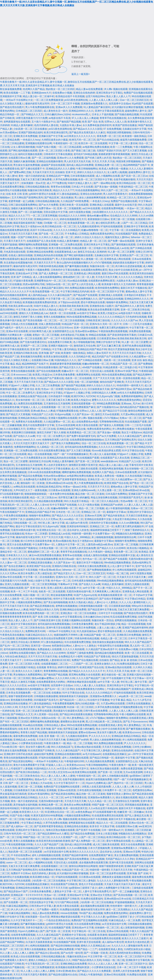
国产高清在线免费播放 (77, 859)
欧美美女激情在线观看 (56, 357)
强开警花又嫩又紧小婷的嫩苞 (74, 498)
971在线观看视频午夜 (12, 494)
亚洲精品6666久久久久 (81, 111)
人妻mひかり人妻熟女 (106, 602)
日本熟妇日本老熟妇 (135, 295)
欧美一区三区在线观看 (30, 339)
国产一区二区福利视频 (44, 158)
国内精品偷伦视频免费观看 (109, 653)
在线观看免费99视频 (112, 208)
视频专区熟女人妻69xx (117, 237)
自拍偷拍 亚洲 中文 (65, 172)
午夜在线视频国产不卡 (12, 512)
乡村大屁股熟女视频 (80, 212)
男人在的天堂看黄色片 (115, 194)
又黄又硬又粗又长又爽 (58, 400)
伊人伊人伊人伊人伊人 (23, 910)
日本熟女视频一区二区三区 (53, 548)
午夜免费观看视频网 (63, 704)
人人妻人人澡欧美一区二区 (14, 599)
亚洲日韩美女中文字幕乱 (109, 93)
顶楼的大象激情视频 (24, 161)
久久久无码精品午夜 (80, 357)
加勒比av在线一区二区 (58, 284)
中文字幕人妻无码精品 (64, 349)
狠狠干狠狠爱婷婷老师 (20, 696)
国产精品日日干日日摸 (115, 411)
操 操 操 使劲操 (129, 660)
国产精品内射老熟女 (114, 516)
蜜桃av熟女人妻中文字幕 (139, 292)
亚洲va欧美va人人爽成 (43, 411)
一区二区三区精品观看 (69, 147)
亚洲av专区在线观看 (17, 331)
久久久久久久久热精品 (131, 277)
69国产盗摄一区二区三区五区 (108, 805)
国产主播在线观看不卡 (32, 169)
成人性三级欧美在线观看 (84, 469)
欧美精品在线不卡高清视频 (70, 96)
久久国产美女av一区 (83, 414)
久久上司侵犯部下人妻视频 (18, 769)
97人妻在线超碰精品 (68, 194)
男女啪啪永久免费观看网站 (28, 675)
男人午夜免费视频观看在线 (40, 107)
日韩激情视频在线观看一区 (93, 606)
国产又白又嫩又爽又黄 (109, 346)
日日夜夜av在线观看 (59, 490)
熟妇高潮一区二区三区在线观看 (26, 852)
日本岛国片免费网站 (116, 494)
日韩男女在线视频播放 (138, 704)
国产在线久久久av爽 (24, 436)
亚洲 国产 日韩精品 (21, 277)
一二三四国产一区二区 (81, 664)
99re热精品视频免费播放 (117, 563)
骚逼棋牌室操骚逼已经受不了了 (107, 530)
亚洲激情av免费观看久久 (94, 104)
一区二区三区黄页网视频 (44, 216)
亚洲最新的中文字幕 (11, 96)
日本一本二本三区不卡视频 (131, 967)
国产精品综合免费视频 (30, 476)
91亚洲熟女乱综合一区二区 (51, 530)
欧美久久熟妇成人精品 (51, 310)
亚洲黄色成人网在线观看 (117, 259)
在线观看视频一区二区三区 (56, 407)
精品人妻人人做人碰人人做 (113, 465)
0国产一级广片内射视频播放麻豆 (71, 454)
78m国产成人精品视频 (91, 913)
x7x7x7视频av (111, 418)
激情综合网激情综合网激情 (83, 866)
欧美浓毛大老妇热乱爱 (137, 942)
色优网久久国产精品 (34, 89)
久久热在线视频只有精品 (138, 476)
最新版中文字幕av (116, 512)
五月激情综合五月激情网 (57, 404)
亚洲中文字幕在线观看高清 (109, 111)
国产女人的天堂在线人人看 (86, 284)
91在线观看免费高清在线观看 (107, 816)
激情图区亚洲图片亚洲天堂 (83, 465)
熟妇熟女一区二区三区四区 (60, 89)
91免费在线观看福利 (128, 664)
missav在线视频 (69, 913)
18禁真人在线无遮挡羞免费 (96, 787)
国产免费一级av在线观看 (121, 241)
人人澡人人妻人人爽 (123, 787)
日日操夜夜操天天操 (98, 389)
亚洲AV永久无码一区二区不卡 (106, 324)
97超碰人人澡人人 (30, 407)
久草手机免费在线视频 (65, 179)
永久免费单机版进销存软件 (97, 125)
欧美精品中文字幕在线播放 (56, 469)
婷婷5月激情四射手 (68, 667)
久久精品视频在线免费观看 (48, 501)
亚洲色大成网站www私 (84, 490)
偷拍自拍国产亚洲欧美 (112, 382)
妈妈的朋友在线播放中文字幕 (128, 263)
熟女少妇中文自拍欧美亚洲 (123, 270)
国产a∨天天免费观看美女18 (31, 458)
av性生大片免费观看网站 (130, 393)
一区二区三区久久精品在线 (104, 501)
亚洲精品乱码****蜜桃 (58, 176)
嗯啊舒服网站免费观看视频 (33, 245)
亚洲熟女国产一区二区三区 (134, 255)
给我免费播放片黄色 (25, 378)
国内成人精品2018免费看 (80, 165)
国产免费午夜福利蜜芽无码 (81, 436)
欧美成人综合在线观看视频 (25, 957)
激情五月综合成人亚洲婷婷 (92, 252)
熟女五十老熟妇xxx (31, 226)
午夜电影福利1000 (74, 761)
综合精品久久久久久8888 (72, 216)
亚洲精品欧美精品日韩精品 (32, 418)
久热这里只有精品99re (124, 519)
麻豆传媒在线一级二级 (113, 675)
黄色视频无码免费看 (31, 357)
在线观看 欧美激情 (97, 935)
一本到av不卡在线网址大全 (18, 100)
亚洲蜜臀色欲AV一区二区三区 (50, 281)
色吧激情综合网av (61, 646)
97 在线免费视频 (112, 129)
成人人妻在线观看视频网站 (47, 277)
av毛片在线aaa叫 (92, 754)
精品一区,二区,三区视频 (92, 508)
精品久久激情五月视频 (23, 682)
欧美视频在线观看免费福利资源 (40, 302)
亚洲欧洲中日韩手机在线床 (18, 754)
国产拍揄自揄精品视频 (127, 114)
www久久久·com (32, 440)
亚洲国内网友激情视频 (111, 469)
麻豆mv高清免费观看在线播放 (45, 555)
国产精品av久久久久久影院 (88, 129)
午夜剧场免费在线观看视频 (113, 331)
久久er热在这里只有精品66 (103, 808)
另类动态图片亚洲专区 (23, 367)
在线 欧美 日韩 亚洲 (17, 194)
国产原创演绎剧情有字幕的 (122, 335)
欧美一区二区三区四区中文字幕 (95, 179)
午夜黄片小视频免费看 (37, 270)
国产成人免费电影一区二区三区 (56, 273)
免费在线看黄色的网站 (129, 400)
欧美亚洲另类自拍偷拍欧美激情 (53, 841)
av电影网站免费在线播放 (96, 147)
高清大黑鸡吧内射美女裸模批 (125, 953)
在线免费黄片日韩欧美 (60, 342)
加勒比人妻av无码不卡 (99, 353)
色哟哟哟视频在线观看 (32, 299)
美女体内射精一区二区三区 (30, 400)
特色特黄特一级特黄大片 (130, 385)
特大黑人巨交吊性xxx (61, 328)
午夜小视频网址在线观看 (133, 714)
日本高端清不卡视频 (59, 396)
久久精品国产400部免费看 (75, 201)
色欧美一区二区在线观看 (63, 313)
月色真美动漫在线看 (14, 252)
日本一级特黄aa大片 (112, 830)
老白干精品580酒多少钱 (107, 624)
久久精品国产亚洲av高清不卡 (102, 649)
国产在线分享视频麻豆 (111, 599)
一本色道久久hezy (30, 140)
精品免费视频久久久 (87, 299)
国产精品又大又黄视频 (18, 414)
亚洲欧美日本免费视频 (25, 136)
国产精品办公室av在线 (47, 953)
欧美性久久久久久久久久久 (84, 852)
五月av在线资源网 (65, 425)
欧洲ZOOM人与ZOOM (83, 396)
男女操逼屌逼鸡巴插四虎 (13, 794)
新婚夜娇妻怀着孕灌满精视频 (114, 154)
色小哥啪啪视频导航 (84, 342)
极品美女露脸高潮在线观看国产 (37, 259)
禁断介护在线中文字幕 (108, 342)
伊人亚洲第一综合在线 (46, 714)
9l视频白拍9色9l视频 (52, 859)
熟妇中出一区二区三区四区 (129, 783)
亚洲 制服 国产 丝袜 (49, 353)
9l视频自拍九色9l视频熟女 (130, 534)
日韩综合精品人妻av (55, 725)
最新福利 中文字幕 (125, 758)
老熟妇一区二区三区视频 (46, 335)
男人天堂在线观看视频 (68, 259)
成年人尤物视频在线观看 (75, 758)
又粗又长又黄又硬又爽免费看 (36, 179)
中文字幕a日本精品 (135, 599)
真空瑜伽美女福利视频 (25, 805)
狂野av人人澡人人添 (116, 122)
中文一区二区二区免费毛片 (20, 393)
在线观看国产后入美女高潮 (41, 241)
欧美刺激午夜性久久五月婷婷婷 (119, 284)
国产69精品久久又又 (32, 114)
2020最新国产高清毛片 (131, 498)
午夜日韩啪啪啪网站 (87, 169)
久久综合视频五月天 (14, 429)
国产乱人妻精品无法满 (137, 816)
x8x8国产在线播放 (92, 367)
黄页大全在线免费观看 (19, 545)
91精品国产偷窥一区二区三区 (100, 635)
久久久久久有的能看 (74, 649)
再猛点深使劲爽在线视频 (104, 498)
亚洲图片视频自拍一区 (60, 346)
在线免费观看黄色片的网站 (51, 682)
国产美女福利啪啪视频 (56, 602)
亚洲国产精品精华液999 (135, 628)
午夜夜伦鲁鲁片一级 (55, 743)
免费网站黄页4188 (35, 631)
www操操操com (109, 461)
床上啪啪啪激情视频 (102, 537)
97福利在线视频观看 (111, 226)
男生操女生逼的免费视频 (26, 165)
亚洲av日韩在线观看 (117, 931)
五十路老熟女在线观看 (53, 848)
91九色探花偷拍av (87, 631)
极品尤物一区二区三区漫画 (90, 494)
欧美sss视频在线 (62, 541)
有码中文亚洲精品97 (87, 599)
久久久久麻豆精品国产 (60, 295)
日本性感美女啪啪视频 (84, 581)
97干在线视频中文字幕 (118, 678)
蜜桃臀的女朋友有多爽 (72, 722)
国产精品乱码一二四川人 (73, 700)
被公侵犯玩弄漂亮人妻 (108, 223)
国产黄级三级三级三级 (83, 151)
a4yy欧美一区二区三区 (131, 696)
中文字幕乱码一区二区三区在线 (88, 931)
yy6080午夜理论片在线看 (42, 194)
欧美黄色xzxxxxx (132, 732)
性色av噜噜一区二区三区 (134, 501)
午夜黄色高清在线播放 (12, 635)
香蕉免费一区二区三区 (109, 136)
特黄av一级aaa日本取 (75, 487)
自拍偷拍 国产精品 (109, 660)
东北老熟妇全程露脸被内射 (18, 263)
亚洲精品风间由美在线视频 (48, 255)
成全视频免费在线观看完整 (93, 863)
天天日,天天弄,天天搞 (103, 161)
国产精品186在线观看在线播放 (76, 714)
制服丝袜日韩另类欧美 (40, 190)
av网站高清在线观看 (24, 487)
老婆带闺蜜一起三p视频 (21, 201)
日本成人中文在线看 (82, 187)
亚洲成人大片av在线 (41, 783)
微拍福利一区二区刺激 (32, 483)
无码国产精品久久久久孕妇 (120, 859)
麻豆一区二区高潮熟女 (118, 910)
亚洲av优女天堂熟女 (29, 718)
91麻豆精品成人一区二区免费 (124, 920)
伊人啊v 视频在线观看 (116, 89)
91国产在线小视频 (46, 147)
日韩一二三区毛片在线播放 (137, 324)
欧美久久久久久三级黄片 (29, 671)
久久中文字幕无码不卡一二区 (69, 783)
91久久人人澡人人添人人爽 (103, 964)
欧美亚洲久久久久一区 (31, 812)
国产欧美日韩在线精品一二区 (31, 772)
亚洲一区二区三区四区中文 (133, 964)
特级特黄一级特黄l (82, 534)
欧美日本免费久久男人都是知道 (35, 573)
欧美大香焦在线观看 (60, 248)
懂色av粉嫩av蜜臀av (98, 216)
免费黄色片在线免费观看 (29, 422)
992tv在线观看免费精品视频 (81, 317)
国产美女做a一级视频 (106, 187)
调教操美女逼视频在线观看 (116, 877)
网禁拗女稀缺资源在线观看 (82, 682)
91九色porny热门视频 (108, 396)
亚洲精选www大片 (41, 93)
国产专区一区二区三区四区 (14, 722)
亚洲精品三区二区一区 (93, 512)
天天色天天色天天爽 (106, 277)
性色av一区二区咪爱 (52, 389)
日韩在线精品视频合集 (37, 187)
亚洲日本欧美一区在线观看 (74, 205)
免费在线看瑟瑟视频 (132, 769)
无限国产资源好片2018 (109, 151)
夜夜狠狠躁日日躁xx (98, 219)
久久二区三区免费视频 (48, 385)
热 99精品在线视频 (96, 335)
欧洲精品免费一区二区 (51, 805)
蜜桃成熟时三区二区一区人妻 (79, 277)
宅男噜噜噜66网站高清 (111, 422)
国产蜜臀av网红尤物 (20, 172)
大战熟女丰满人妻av (70, 125)
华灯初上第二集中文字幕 (51, 523)
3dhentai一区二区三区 (74, 570)
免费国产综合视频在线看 (124, 201)
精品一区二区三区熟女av (43, 498)
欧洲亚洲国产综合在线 (116, 483)
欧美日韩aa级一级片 (70, 559)
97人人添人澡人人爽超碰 (85, 118)
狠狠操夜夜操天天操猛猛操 (74, 696)
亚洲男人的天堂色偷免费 (82, 548)
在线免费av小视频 (62, 93)
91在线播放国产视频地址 (24, 548)
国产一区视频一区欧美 (96, 953)
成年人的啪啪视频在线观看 (46, 855)
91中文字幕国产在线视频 (63, 505)
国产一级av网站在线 (104, 183)
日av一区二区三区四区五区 (134, 100)
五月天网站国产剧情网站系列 (27, 198)
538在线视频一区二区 (25, 523)
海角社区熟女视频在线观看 (105, 769)
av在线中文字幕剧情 (39, 685)
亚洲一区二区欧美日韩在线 (135, 310)
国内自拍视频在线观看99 (13, 295)
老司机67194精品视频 (85, 154)
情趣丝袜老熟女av (77, 957)
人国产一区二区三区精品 (134, 223)
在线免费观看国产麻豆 (84, 407)
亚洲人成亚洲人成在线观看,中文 (64, 588)
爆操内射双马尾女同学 (37, 104)
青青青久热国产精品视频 (34, 732)
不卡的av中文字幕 (143, 595)
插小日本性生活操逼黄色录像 (36, 541)
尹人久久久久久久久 (99, 736)
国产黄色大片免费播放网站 (66, 443)
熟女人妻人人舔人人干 (118, 96)
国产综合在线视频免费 (48, 371)
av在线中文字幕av (87, 313)
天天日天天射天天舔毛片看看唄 (30, 975)
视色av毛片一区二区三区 (48, 779)
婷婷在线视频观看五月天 (73, 219)
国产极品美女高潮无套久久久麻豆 (87, 133)
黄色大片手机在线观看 (91, 884)
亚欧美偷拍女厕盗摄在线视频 (108, 642)
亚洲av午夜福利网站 (39, 794)
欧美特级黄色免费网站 (107, 288)
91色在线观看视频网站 (87, 190)
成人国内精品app (37, 295)
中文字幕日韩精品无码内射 (75, 292)
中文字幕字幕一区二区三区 (60, 299)
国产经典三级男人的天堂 (98, 158)
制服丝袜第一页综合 (103, 620)
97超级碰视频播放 (124, 902)
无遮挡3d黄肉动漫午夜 (23, 530)
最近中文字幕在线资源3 (28, 526)
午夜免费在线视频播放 (16, 516)
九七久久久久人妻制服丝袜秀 (112, 881)
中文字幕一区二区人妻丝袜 (123, 143)
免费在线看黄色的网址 (102, 234)
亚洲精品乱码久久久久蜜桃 (60, 169)
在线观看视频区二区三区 (13, 508)
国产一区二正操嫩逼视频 (126, 891)
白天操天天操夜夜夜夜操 (39, 942)
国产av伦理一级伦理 (72, 953)
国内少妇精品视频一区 (87, 704)
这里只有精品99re (95, 96)
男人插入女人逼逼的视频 (103, 454)
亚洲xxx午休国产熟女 (126, 371)
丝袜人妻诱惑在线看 (50, 324)
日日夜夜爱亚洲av (107, 339)
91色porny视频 (63, 414)
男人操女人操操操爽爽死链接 (90, 198)
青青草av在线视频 (60, 187)
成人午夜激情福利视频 (118, 508)
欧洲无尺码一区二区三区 (82, 140)
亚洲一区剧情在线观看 (86, 328)
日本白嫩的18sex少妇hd (57, 114)
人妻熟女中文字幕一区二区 (70, 545)
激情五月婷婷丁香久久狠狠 (28, 317)
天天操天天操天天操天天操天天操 (122, 884)
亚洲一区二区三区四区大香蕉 (54, 151)
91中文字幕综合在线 (133, 451)
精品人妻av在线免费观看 (89, 89)
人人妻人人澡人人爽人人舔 (104, 100)
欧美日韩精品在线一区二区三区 (133, 183)
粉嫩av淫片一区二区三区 (75, 371)
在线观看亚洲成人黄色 (141, 718)
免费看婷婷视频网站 (132, 396)
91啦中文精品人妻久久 (80, 183)
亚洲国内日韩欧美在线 (25, 353)
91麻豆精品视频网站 (17, 906)
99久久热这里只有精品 (76, 501)
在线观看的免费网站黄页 (94, 270)
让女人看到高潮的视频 (23, 147)
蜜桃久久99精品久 (38, 960)
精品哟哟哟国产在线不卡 (136, 165)
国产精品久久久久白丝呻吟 (111, 548)
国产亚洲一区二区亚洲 (87, 461)
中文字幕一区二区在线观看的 (125, 230)
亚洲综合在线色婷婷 (84, 93)
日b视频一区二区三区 (55, 223)
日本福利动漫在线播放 (39, 899)
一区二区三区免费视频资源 (49, 100)
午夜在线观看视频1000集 (20, 844)
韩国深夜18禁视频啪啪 (119, 133)
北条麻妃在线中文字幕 (134, 129)
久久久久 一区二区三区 (51, 797)
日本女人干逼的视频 (103, 114)
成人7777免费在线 (57, 183)
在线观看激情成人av (65, 252)
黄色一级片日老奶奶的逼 (32, 176)
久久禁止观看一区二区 (109, 490)
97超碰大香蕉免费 (23, 281)
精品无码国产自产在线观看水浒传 (110, 357)
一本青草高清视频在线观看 (14, 498)
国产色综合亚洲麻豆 (14, 566)
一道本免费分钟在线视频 (61, 494)
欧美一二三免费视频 (121, 147)
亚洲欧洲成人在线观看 (102, 205)
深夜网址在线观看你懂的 (22, 653)
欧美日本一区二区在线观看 (93, 143)
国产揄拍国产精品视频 (69, 122)
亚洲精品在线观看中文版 (98, 519)
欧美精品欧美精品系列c (49, 487)
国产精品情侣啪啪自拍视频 (65, 946)
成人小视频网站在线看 (108, 176)
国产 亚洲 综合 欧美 (29, 389)
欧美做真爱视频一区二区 (81, 223)
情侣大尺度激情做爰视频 (121, 349)
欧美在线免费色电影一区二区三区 (41, 613)
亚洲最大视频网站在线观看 (63, 418)
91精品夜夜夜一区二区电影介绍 (89, 248)
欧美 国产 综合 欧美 (93, 122)
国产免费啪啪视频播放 (99, 570)
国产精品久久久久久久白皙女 (68, 516)
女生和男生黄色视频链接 (13, 472)
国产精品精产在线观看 (85, 295)
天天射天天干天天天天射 (19, 219)
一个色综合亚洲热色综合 (57, 920)
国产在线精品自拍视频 (111, 299)
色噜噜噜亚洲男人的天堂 (55, 440)
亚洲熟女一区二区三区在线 (41, 429)
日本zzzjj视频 (97, 859)
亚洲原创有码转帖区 (78, 526)
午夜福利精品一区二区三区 (133, 187)
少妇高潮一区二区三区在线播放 (30, 129)
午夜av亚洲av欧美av (50, 570)
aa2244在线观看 (91, 208)
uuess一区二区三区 (16, 863)
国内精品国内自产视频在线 (134, 407)
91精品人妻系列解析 (22, 125)
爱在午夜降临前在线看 (93, 302)
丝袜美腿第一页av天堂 (33, 183)
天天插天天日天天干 (45, 263)
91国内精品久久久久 (65, 360)
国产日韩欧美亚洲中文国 (47, 620)
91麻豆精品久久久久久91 (39, 819)
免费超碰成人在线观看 (50, 649)
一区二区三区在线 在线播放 (46, 693)
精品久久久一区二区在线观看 (112, 823)
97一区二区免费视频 (75, 310)
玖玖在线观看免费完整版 (52, 451)
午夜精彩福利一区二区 (65, 143)
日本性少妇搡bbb (142, 747)
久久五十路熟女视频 (88, 505)
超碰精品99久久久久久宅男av (42, 519)
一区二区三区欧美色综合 (31, 628)
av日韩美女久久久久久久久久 (80, 136)
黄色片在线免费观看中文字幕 (38, 425)
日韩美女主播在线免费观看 (92, 566)
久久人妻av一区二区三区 (13, 563)
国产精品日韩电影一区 (102, 758)
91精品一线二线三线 (117, 573)
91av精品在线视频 (77, 281)
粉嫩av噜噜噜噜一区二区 (95, 230)
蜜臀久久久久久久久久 (104, 400)
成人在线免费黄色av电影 (85, 422)
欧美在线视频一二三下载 (17, 93)
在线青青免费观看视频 (23, 935)
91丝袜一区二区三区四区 (17, 678)
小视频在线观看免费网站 (29, 602)
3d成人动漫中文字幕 (39, 581)
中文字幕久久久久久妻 (93, 917)
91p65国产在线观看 (142, 104)
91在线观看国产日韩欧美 (41, 751)
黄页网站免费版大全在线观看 (84, 675)
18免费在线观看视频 (139, 331)
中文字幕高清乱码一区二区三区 (42, 964)
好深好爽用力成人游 (40, 331)
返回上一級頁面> (81, 74)
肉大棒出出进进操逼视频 (129, 266)
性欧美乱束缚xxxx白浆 (20, 306)
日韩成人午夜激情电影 (36, 248)
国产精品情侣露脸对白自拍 (63, 975)
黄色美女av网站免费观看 (77, 805)
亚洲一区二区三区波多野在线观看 (34, 711)
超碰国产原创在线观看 (53, 165)
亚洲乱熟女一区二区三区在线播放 (79, 613)
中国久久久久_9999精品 (77, 537)
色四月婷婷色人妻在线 (46, 125)
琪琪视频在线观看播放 (137, 805)
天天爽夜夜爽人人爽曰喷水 (106, 591)
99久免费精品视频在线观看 (79, 288)
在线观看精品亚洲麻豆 (114, 754)
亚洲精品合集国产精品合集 (32, 396)
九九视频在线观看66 (88, 226)
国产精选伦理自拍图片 (12, 107)
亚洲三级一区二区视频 (123, 219)
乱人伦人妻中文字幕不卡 (121, 566)
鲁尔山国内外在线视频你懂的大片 (75, 263)
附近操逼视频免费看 (11, 89)
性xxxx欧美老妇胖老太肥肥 (106, 451)
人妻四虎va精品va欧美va (99, 545)
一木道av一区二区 (134, 208)
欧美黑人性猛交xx (107, 313)
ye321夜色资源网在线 (76, 100)
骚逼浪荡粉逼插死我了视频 (28, 223)
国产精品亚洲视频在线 (42, 606)
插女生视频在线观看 (127, 797)
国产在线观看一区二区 (16, 902)
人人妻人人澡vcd (39, 505)
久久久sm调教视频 (129, 523)
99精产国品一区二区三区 (36, 837)
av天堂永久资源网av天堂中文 (73, 769)
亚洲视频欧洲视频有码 (28, 638)
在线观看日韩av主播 (19, 158)
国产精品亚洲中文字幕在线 (102, 610)
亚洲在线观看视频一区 (83, 404)
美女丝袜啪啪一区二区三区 (139, 469)
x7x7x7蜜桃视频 (103, 263)
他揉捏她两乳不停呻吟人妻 (68, 635)
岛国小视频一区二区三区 (36, 595)
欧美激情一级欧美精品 (134, 136)
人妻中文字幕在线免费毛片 (97, 891)
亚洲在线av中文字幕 (27, 273)
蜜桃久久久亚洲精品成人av (34, 313)
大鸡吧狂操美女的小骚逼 (55, 140)
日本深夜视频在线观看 (82, 176)
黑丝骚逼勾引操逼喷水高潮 (68, 711)
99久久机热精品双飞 (62, 747)
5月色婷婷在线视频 (136, 317)
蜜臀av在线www (87, 732)
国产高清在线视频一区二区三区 (40, 320)
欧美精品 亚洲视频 (46, 790)
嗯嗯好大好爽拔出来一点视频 (16, 335)
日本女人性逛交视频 (106, 834)
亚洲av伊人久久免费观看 (69, 107)
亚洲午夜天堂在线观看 (58, 628)
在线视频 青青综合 (46, 667)
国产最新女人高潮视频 (111, 425)
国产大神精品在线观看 (90, 360)
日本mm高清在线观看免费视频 (44, 472)
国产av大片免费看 (48, 205)
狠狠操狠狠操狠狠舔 (35, 494)
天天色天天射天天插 (29, 707)
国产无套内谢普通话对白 (33, 342)
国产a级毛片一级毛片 (12, 328)
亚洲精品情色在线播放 (16, 704)
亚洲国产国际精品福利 (30, 133)
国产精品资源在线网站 (20, 761)
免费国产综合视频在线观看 (138, 93)
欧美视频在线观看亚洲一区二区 (115, 595)
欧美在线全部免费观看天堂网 (103, 310)
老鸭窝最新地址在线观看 (17, 122)
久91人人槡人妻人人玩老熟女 (90, 685)
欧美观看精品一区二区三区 (81, 432)
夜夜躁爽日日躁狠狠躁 (23, 432)
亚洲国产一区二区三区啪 (34, 346)
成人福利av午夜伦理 (76, 523)
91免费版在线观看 (70, 910)
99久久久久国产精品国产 (138, 642)
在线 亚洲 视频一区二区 (51, 736)
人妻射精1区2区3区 (60, 660)
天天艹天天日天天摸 (104, 378)
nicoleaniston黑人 (81, 114)
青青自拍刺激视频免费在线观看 (20, 758)
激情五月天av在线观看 (107, 414)
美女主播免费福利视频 (126, 855)
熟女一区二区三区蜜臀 (16, 461)
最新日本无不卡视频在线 (134, 288)
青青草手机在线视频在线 (113, 118)
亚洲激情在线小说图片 (102, 306)
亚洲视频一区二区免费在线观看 (65, 245)
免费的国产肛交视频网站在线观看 (62, 787)
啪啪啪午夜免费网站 (117, 302)
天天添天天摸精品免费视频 (117, 747)
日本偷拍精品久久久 (60, 960)
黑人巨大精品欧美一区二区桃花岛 (104, 722)
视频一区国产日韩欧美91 (24, 237)
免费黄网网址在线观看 (88, 375)
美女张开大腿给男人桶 (109, 732)
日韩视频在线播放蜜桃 (46, 696)
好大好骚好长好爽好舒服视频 (127, 107)
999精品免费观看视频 (108, 404)
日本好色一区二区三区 (68, 512)
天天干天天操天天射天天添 (28, 382)
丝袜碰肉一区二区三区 (107, 928)
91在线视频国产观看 (126, 234)
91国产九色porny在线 (85, 595)
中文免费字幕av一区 (45, 208)
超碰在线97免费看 (44, 754)
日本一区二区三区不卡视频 (65, 104)
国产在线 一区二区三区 (51, 234)
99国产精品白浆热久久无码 (44, 610)
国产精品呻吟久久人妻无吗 (130, 306)
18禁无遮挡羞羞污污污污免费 (31, 118)
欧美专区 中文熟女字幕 (102, 826)
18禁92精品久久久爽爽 (104, 393)
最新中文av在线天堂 (126, 205)
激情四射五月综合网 (84, 346)
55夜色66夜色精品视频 (51, 266)
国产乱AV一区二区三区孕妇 (15, 646)
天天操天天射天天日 (43, 172)
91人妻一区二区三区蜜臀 (121, 252)
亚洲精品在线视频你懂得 (50, 161)
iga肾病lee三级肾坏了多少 (83, 888)
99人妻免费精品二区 (11, 479)
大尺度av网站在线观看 (133, 414)
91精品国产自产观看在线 (50, 378)
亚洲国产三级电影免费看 (80, 653)
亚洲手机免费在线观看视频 (136, 346)
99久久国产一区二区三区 (114, 190)
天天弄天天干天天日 (98, 487)
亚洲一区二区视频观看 (69, 208)
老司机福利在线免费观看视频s (81, 447)
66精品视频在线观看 (85, 339)
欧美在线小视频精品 (138, 548)
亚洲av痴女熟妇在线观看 (118, 667)
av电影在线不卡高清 (59, 118)
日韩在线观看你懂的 (47, 367)
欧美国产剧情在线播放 (125, 125)
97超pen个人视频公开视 (21, 385)
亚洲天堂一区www (41, 646)
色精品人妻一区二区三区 (93, 241)
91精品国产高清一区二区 (75, 324)
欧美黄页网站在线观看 (84, 772)
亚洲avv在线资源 (67, 790)
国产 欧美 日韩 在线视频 (46, 617)
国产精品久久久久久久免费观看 (94, 971)
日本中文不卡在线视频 (110, 613)
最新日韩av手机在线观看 (115, 273)
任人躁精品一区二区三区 (50, 447)
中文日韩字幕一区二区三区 (102, 957)
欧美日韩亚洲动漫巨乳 (56, 133)
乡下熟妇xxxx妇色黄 (69, 302)
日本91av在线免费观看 (36, 660)
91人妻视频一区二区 (92, 259)
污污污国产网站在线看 (66, 902)
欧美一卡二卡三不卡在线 (24, 591)
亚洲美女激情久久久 (105, 664)
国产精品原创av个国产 (16, 891)
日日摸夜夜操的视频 (120, 606)
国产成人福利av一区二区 (19, 826)
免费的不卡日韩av (21, 873)
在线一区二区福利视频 (86, 382)
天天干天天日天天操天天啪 (127, 353)
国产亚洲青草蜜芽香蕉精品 (72, 479)
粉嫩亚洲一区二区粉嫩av (131, 812)
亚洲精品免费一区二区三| (108, 165)
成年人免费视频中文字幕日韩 (114, 888)
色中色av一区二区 (92, 559)
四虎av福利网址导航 (34, 284)
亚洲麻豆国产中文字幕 (51, 136)
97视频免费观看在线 (67, 411)
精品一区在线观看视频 (40, 454)
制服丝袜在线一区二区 (102, 266)
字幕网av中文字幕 (68, 584)
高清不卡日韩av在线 (41, 230)
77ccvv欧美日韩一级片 (12, 747)
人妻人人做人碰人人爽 (109, 628)
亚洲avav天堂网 (93, 516)
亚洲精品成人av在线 (118, 248)
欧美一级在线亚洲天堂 (75, 808)
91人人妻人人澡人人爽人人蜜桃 (58, 776)
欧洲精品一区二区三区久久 (122, 198)
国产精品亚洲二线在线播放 (59, 198)
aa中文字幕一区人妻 (94, 588)
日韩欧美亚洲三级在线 (98, 320)
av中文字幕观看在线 (71, 617)
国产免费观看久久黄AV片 (14, 960)
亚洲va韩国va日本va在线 (59, 483)
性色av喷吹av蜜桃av (86, 331)
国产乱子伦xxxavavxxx (135, 722)
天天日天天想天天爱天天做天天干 (32, 443)
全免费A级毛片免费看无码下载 (40, 479)
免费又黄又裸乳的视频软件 (114, 328)
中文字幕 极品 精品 (10, 364)
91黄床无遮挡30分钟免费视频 (47, 816)
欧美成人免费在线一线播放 (113, 169)
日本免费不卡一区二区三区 (117, 790)
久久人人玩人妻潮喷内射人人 (135, 602)
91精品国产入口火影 (42, 414)
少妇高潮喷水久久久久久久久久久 (110, 212)
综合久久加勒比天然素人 (17, 360)
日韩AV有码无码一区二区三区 (20, 834)
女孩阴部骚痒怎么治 (63, 331)
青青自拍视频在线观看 (23, 371)
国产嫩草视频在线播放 (77, 266)
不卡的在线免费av (21, 855)
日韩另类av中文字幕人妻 (43, 906)
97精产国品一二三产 (86, 949)
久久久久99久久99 (65, 678)
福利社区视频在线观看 (30, 154)
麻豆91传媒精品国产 (29, 848)
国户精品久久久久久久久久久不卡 (87, 671)
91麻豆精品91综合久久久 (39, 635)
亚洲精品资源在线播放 (40, 563)
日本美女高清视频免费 (18, 693)
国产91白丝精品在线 (108, 140)
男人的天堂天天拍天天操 (77, 161)
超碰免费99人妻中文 (136, 111)
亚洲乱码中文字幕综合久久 (30, 830)
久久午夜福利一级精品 (100, 552)
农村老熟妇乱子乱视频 (72, 335)
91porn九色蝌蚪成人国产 (99, 783)
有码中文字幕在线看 (64, 599)
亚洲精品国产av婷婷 (112, 505)
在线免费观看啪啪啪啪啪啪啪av (87, 440)
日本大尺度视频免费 (99, 848)
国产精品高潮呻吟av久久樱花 (53, 834)
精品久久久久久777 (64, 190)
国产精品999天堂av (121, 389)
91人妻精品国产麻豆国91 (97, 107)
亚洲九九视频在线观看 (17, 584)
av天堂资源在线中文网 (56, 852)
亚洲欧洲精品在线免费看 (40, 252)
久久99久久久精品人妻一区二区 (56, 237)
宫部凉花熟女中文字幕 (56, 212)
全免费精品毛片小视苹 (70, 657)
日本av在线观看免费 (126, 472)
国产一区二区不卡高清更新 (58, 339)
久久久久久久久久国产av (124, 320)
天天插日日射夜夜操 (137, 516)
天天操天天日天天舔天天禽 (23, 234)
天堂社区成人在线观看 (102, 371)
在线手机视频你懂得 (124, 179)
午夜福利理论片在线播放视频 (113, 646)
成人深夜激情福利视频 (132, 928)
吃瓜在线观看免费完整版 (124, 617)
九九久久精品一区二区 (99, 801)
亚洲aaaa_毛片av (131, 404)
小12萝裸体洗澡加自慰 (30, 743)
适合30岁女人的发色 (78, 530)
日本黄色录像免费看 (64, 375)
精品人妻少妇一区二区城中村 (38, 96)
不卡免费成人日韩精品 (77, 234)
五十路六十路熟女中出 (44, 122)
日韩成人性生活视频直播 (24, 324)
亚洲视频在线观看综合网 (38, 143)
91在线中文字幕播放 (98, 700)
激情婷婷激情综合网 (125, 537)
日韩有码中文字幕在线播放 (58, 154)
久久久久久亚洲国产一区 (64, 837)
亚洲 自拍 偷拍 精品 (142, 360)
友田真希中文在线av (120, 104)
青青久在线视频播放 (54, 317)
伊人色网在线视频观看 (124, 570)
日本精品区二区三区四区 (29, 111)
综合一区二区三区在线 (94, 443)
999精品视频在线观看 (12, 588)
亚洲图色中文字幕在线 (74, 935)
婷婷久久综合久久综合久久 (92, 172)
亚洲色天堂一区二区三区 (101, 479)
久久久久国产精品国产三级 (91, 678)
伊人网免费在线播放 (123, 429)
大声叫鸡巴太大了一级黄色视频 (30, 490)
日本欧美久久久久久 (17, 555)
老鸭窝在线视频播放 (66, 606)
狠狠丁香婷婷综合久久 (137, 530)
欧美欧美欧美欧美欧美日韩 (74, 306)
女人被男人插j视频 (117, 172)
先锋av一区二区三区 (130, 418)
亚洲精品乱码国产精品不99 (92, 349)
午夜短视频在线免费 (140, 881)
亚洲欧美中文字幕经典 (136, 226)
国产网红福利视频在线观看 (23, 151)
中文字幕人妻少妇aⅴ (27, 310)
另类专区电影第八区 (36, 928)
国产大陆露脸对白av (108, 407)
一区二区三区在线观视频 (71, 320)
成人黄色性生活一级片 (56, 111)
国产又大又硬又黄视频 (135, 151)
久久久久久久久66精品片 (67, 230)
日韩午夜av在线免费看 (23, 288)
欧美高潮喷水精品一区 (42, 877)
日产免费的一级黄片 (48, 910)
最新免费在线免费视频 (25, 736)
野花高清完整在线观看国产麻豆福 (22, 469)
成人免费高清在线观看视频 (28, 404)
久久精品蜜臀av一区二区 (57, 422)
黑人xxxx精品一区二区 (71, 519)
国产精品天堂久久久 (70, 367)
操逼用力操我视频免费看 (133, 140)
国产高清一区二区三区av (134, 176)
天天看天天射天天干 (14, 241)
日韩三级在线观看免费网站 (23, 205)
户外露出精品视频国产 (119, 689)
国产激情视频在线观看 (123, 245)
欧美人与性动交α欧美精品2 (73, 938)
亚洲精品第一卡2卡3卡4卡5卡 (27, 895)
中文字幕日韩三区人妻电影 (96, 751)
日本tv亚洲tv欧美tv (66, 971)
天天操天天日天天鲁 (122, 870)
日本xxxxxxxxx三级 (21, 375)
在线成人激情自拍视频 (20, 255)
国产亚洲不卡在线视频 (88, 830)
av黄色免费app (14, 248)
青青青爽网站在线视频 (56, 671)
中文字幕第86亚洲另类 (12, 928)
